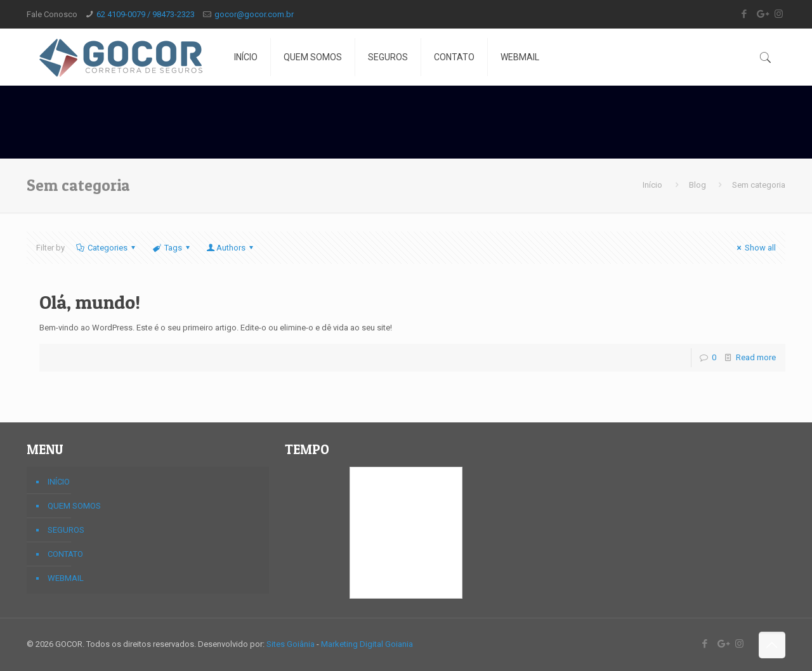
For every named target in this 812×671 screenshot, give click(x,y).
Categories (107, 248)
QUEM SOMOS (74, 506)
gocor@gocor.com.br (254, 14)
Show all (755, 248)
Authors (231, 248)
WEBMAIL (66, 578)
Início (652, 185)
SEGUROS (66, 530)
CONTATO (65, 554)
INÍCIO (59, 482)
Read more (756, 357)
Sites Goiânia (291, 644)
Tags (172, 248)
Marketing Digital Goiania (367, 644)
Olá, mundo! (90, 302)
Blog (697, 185)
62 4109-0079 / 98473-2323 (146, 14)
